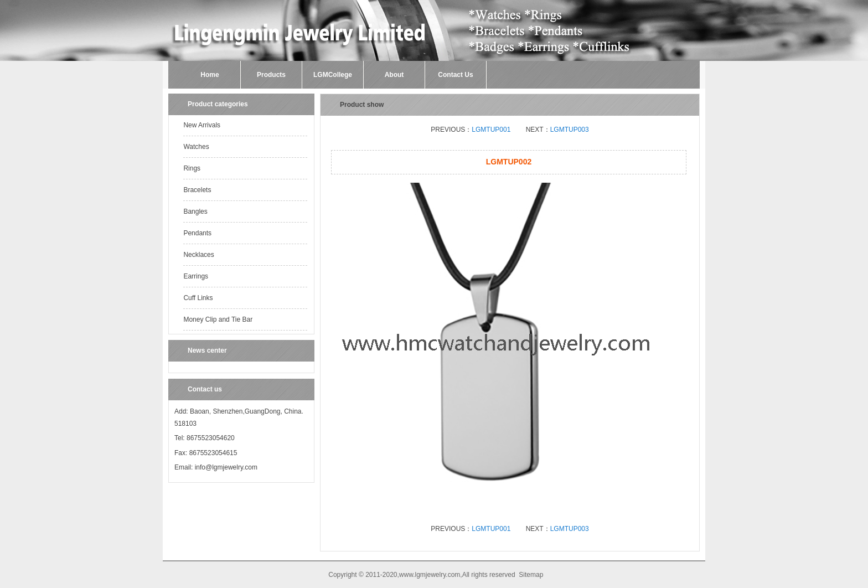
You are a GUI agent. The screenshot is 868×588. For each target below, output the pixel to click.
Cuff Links (198, 298)
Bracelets (197, 190)
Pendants (197, 233)
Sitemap (531, 575)
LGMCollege (333, 75)
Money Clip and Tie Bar (218, 319)
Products (271, 75)
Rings (192, 168)
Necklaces (198, 255)
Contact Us (455, 75)
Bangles (195, 212)
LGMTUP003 (570, 130)
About (394, 75)
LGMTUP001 (491, 130)
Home (210, 75)
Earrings (196, 276)
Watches (196, 147)
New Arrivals (202, 125)
